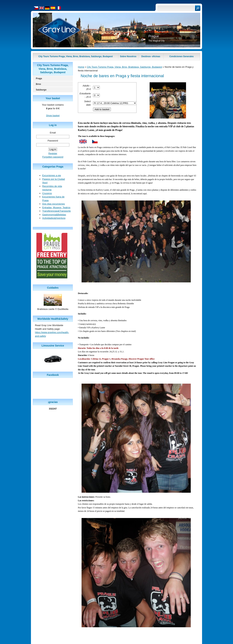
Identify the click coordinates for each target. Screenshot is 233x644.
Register (53, 153)
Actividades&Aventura (54, 218)
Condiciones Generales (181, 56)
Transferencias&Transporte (57, 211)
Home (81, 67)
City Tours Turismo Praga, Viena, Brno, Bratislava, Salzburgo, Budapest (124, 67)
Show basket (53, 116)
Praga (39, 78)
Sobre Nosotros (128, 56)
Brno (38, 84)
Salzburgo (41, 90)
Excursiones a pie (52, 175)
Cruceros (47, 193)
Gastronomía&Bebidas (54, 215)
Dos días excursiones (54, 204)
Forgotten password (53, 157)
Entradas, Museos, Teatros (56, 207)
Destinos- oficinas (151, 56)
